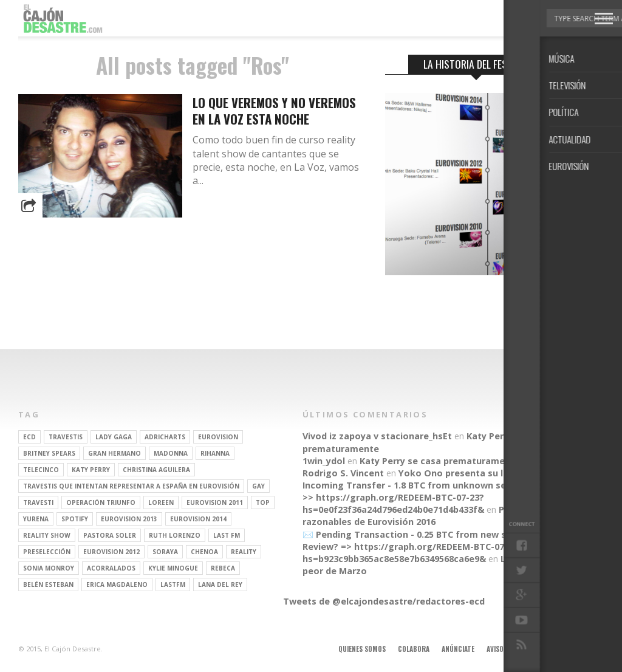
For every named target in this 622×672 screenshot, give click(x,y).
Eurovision (218, 437)
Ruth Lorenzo (175, 535)
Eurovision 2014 (198, 519)
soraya (165, 552)
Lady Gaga (114, 437)
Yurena (36, 519)
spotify (75, 519)
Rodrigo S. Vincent (343, 473)
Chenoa (204, 552)
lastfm (173, 585)
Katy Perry (91, 470)
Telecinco (41, 470)
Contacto (551, 649)
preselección (47, 552)
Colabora (414, 649)
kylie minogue (173, 568)
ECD (29, 437)
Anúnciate (458, 649)
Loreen (161, 502)
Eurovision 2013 (129, 519)
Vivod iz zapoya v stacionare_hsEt (377, 436)
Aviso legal (504, 649)
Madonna (171, 453)
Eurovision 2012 (111, 552)
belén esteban (48, 585)
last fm (227, 535)
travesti (38, 502)
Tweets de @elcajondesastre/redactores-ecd (384, 601)
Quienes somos (362, 649)
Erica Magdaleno (117, 585)
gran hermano (114, 453)
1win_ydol (324, 461)
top (263, 502)
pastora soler (110, 535)
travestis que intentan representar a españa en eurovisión (131, 486)
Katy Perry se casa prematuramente (440, 461)
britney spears (49, 453)
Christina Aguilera (156, 470)
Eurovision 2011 (215, 502)
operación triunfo (101, 502)
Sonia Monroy (49, 568)
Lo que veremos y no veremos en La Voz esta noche (274, 111)
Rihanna (215, 453)
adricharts (165, 437)
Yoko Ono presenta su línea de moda (481, 473)
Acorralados (111, 568)
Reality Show (47, 535)
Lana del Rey (220, 585)
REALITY (244, 552)
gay (258, 486)
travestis (66, 437)
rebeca (223, 568)
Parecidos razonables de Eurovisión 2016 (422, 516)
